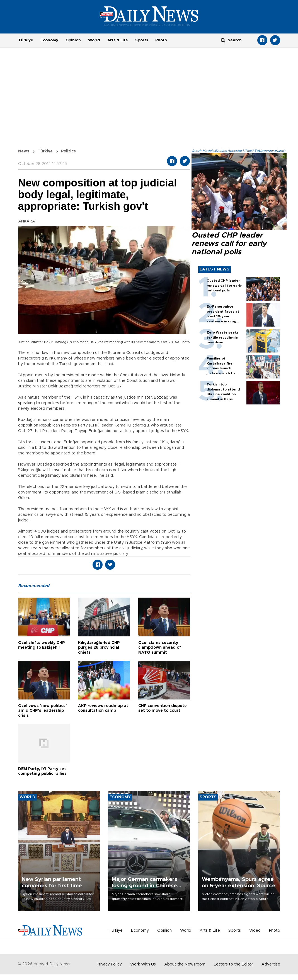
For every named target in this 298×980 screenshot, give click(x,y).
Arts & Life (118, 40)
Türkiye (26, 40)
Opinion (73, 40)
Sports (142, 40)
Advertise (271, 964)
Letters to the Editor (233, 964)
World (94, 40)
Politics (68, 151)
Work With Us (143, 964)
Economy (49, 40)
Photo (161, 40)
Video (255, 931)
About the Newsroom (185, 964)
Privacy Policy (109, 964)
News (24, 151)
